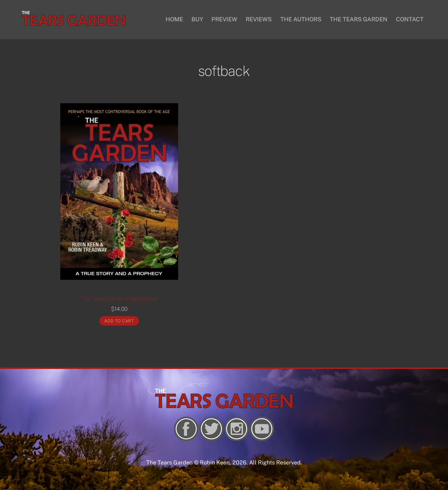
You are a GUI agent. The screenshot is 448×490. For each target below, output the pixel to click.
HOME (174, 19)
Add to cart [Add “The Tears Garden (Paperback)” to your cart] (119, 321)
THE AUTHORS (301, 19)
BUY (197, 19)
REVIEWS (259, 19)
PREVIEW (224, 19)
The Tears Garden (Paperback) (119, 299)
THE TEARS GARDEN (359, 19)
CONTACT (410, 19)
